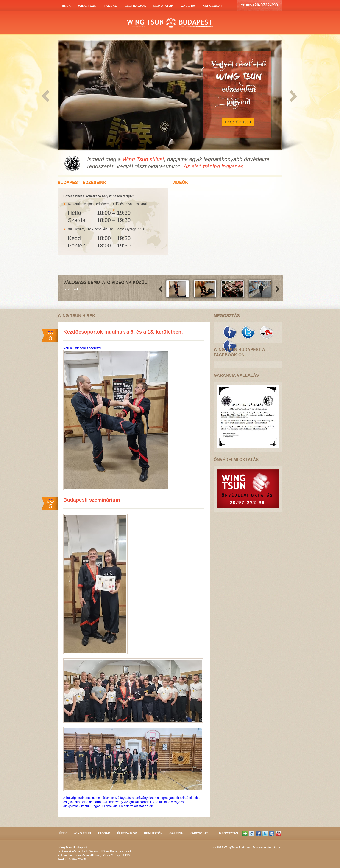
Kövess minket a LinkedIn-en (272, 833)
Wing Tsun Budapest (170, 23)
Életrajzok (135, 6)
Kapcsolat (212, 6)
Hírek (66, 6)
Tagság (110, 6)
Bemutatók (163, 6)
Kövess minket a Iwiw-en (252, 833)
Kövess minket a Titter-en (265, 833)
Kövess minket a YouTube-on (266, 332)
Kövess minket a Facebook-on (230, 346)
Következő (292, 97)
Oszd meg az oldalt (245, 833)
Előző (48, 97)
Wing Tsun (87, 6)
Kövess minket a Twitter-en (248, 332)
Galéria (188, 6)
